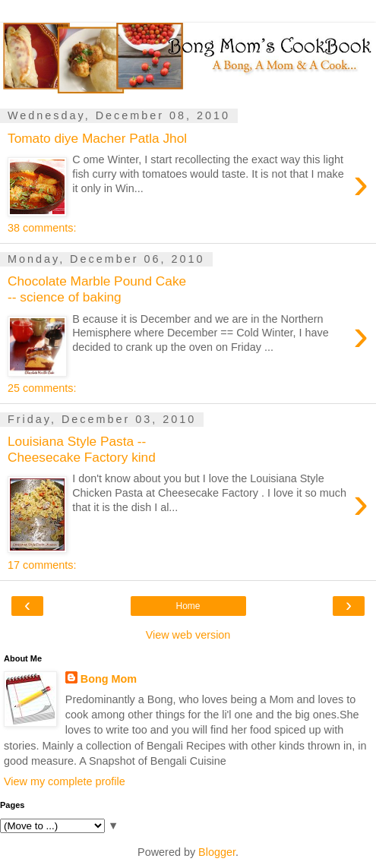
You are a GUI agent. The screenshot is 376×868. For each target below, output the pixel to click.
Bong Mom (109, 679)
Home (188, 606)
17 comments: (42, 565)
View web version (188, 635)
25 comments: (42, 388)
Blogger (217, 852)
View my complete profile (65, 781)
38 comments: (42, 228)
